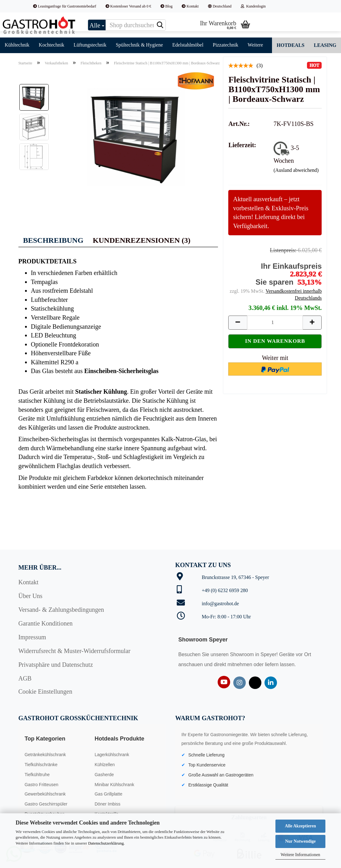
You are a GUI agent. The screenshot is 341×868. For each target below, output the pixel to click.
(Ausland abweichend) (296, 170)
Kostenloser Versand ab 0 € (128, 6)
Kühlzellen (105, 765)
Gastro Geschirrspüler (46, 804)
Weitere (255, 45)
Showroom (242, 654)
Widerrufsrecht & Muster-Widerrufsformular (74, 651)
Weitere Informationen (301, 855)
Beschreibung (53, 240)
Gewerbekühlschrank (45, 794)
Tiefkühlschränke (41, 765)
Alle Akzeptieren (300, 826)
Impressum (32, 637)
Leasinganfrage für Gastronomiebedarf (65, 6)
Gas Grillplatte (109, 794)
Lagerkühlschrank (112, 755)
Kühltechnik (17, 45)
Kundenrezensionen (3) (142, 240)
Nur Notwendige (300, 841)
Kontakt (190, 6)
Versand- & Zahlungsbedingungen (61, 610)
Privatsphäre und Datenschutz (56, 665)
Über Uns (30, 596)
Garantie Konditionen (46, 623)
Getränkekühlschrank (45, 755)
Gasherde (104, 775)
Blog (166, 6)
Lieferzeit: (242, 145)
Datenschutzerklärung (106, 843)
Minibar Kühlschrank (114, 785)
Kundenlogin (253, 6)
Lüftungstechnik (90, 45)
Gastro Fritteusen (42, 785)
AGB (25, 678)
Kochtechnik (52, 45)
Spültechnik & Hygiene (139, 45)
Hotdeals (291, 45)
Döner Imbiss (107, 804)
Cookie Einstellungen (45, 691)
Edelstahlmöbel (188, 45)
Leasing (325, 45)
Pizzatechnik (225, 45)
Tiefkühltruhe (37, 775)
